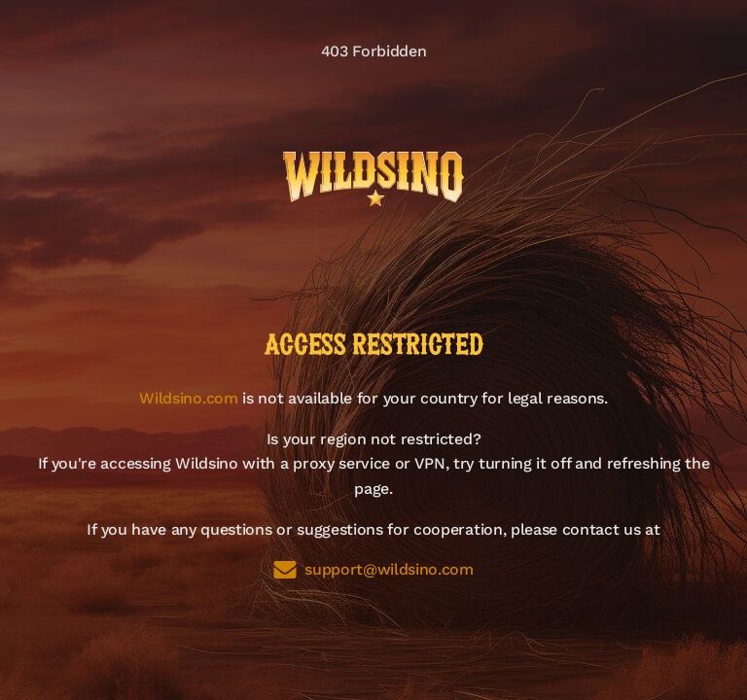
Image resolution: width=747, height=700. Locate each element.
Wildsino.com (188, 398)
